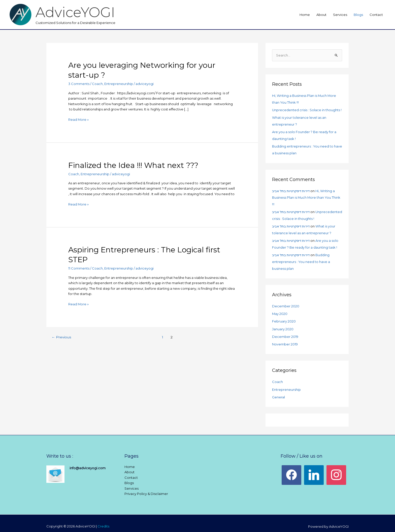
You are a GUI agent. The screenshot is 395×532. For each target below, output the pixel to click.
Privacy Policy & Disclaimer (146, 488)
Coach (97, 84)
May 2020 (280, 309)
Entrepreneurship (119, 84)
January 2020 (283, 324)
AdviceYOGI (76, 12)
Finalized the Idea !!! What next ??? (133, 165)
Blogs (358, 15)
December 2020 (286, 302)
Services (340, 15)
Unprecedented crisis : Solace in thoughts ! (307, 110)
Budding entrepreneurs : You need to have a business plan (301, 258)
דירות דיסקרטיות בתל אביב (291, 189)
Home (305, 15)
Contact (376, 15)
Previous (62, 337)
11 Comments (79, 268)
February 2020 (284, 317)
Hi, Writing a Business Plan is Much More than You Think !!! (306, 195)
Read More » (79, 119)
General (278, 391)
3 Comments (79, 84)
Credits (103, 520)
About (321, 15)
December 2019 (285, 331)
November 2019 (285, 339)
